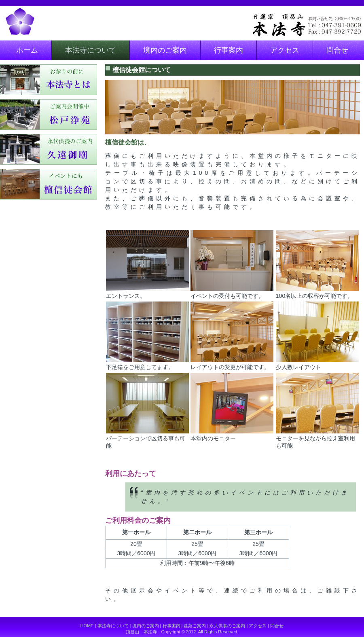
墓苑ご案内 (195, 626)
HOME (87, 626)
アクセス (285, 50)
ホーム (27, 50)
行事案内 (229, 50)
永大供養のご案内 (227, 626)
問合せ (337, 50)
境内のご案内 (165, 50)
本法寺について (91, 50)
